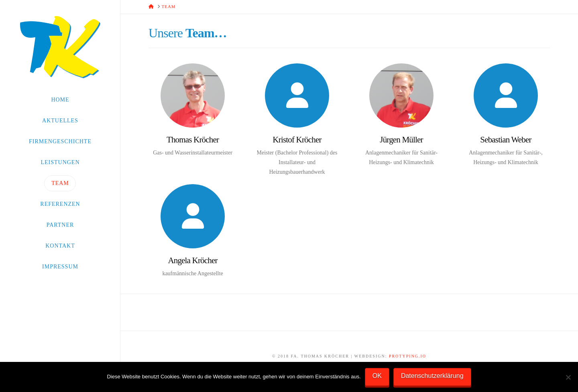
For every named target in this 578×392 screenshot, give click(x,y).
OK (377, 376)
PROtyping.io (408, 356)
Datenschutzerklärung (432, 376)
